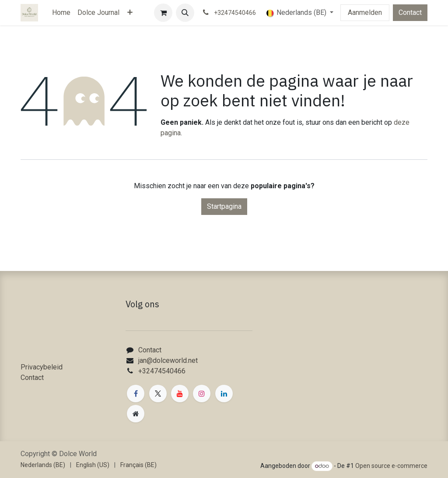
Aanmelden (365, 12)
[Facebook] (136, 394)
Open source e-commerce (391, 466)
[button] (185, 13)
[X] (158, 394)
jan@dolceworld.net (168, 360)
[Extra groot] (136, 414)
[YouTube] (180, 394)
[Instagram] (202, 394)
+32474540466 (162, 371)
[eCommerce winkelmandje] (163, 13)
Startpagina (224, 206)
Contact (410, 12)
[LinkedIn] (224, 394)
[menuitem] (61, 13)
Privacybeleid (42, 367)
